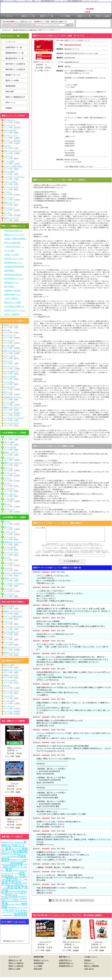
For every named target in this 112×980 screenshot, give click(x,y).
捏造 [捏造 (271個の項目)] (15, 896)
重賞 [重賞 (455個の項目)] (8, 849)
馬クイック (8, 392)
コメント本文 (40, 528)
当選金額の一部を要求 (12, 291)
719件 (16, 179)
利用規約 (9, 108)
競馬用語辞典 (10, 86)
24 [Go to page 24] (77, 903)
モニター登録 (9, 251)
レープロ (7, 213)
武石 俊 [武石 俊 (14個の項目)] (18, 904)
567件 (16, 358)
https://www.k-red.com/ (73, 45)
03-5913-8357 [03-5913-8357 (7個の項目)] (23, 901)
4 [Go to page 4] (60, 903)
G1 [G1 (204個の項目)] (9, 845)
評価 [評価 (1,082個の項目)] (5, 891)
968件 (16, 384)
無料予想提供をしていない (14, 279)
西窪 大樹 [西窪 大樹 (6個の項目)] (16, 877)
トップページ (6, 30)
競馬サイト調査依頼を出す (15, 97)
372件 (16, 220)
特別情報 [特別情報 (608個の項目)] (17, 864)
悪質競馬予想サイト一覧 (15, 53)
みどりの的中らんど (12, 371)
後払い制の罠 (9, 287)
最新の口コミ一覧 (15, 963)
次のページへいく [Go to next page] (87, 903)
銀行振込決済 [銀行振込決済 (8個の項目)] (10, 901)
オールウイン (9, 197)
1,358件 (17, 348)
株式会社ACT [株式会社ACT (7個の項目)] (13, 891)
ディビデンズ (9, 208)
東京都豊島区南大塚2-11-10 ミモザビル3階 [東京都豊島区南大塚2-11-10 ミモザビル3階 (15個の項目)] (14, 892)
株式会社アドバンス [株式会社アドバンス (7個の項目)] (8, 854)
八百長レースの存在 (12, 255)
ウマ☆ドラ (8, 361)
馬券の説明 (10, 91)
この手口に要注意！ (12, 299)
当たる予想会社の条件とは (14, 306)
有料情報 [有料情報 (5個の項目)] (15, 871)
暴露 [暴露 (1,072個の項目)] (9, 870)
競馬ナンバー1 (10, 203)
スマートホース (10, 356)
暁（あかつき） (10, 120)
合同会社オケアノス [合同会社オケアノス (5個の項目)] (16, 860)
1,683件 (17, 394)
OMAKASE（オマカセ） (13, 397)
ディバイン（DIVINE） (13, 141)
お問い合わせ (89, 972)
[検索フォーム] (50, 25)
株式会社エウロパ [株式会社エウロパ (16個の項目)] (8, 842)
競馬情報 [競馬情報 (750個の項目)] (21, 915)
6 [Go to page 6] (67, 903)
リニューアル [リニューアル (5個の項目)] (15, 912)
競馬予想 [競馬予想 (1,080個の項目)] (21, 887)
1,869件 (17, 338)
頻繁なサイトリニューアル (14, 235)
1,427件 (17, 200)
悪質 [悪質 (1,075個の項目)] (10, 887)
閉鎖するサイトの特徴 (12, 303)
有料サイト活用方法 (16, 966)
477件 (16, 184)
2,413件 (17, 194)
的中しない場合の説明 (12, 243)
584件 (16, 158)
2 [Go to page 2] (54, 903)
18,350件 (17, 215)
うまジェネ (8, 156)
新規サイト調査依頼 (91, 969)
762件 (16, 374)
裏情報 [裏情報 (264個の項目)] (6, 859)
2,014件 (17, 210)
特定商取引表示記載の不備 (14, 267)
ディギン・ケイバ (11, 135)
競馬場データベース (13, 75)
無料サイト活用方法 (16, 969)
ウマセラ (7, 192)
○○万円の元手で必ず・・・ (14, 247)
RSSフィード (10, 103)
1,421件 (17, 506)
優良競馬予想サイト (66, 966)
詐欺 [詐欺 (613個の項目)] (23, 876)
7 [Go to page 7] (71, 903)
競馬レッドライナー (12, 325)
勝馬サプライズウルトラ (13, 408)
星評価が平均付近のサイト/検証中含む (25, 30)
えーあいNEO (9, 346)
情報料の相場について (12, 295)
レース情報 (38, 969)
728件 (16, 327)
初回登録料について (12, 283)
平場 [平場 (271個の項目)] (14, 845)
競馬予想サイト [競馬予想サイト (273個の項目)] (13, 867)
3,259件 (17, 153)
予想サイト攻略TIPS (12, 314)
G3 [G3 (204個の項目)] (3, 901)
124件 (16, 148)
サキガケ (7, 146)
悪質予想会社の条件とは (13, 231)
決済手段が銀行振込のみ (13, 275)
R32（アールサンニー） (13, 151)
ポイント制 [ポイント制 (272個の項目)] (9, 852)
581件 (16, 169)
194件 (16, 410)
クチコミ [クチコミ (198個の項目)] (14, 910)
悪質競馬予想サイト (66, 969)
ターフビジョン (10, 125)
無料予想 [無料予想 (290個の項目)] (12, 879)
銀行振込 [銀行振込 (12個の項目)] (21, 897)
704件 (16, 363)
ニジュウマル (9, 382)
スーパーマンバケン (12, 187)
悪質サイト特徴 (14, 972)
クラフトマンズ (10, 335)
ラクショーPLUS (10, 182)
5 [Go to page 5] (64, 903)
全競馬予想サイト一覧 (14, 47)
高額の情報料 (9, 271)
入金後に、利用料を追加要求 (15, 239)
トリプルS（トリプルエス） (15, 177)
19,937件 (17, 127)
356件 (16, 400)
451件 (16, 205)
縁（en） (8, 504)
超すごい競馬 (9, 172)
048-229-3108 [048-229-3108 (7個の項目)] (6, 864)
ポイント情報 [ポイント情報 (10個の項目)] (23, 880)
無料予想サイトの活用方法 (15, 69)
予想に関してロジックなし (14, 259)
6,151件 (17, 143)
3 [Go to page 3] (57, 903)
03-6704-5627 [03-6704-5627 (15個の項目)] (12, 857)
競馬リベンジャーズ (12, 218)
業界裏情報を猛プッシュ (13, 263)
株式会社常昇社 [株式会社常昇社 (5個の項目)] (12, 908)
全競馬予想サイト (65, 963)
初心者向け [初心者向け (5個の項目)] (12, 904)
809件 (16, 133)
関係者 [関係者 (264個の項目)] (22, 856)
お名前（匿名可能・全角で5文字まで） (50, 558)
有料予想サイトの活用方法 (15, 64)
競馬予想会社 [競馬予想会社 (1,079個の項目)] (11, 882)
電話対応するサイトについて (15, 310)
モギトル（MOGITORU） (14, 166)
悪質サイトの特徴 (12, 80)
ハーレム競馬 (9, 161)
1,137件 (17, 164)
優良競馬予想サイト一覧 (15, 58)
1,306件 (17, 138)
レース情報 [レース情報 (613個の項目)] (20, 849)
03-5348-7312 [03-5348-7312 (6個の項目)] (19, 842)
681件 (16, 189)
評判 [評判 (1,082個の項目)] (8, 896)
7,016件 (17, 122)
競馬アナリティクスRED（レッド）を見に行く (72, 174)
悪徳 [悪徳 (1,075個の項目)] (5, 904)
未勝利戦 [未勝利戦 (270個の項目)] (22, 852)
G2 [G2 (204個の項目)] (16, 901)
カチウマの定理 (10, 130)
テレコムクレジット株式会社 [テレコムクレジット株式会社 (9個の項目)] (18, 899)
